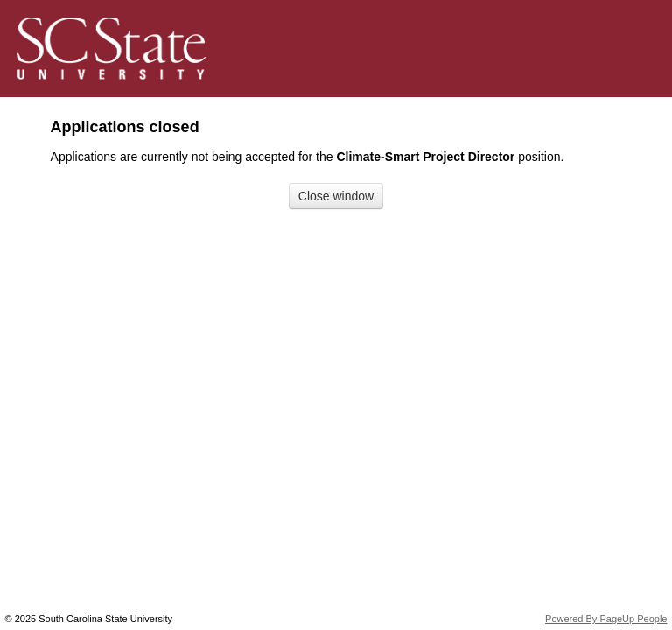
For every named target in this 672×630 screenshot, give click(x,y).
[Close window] (336, 196)
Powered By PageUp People (606, 619)
